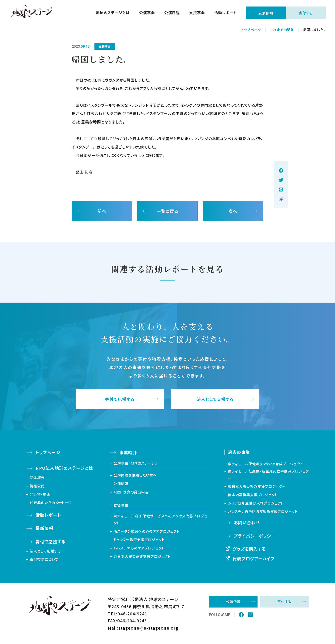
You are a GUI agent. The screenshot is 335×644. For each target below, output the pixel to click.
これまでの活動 (282, 30)
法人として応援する (45, 551)
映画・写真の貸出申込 (131, 492)
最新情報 (44, 528)
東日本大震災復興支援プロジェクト (142, 556)
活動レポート (225, 13)
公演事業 (147, 13)
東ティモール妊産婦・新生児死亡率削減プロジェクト (268, 474)
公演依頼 (266, 13)
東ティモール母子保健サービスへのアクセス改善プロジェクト (161, 519)
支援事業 (197, 13)
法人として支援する (215, 399)
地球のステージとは (113, 13)
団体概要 (37, 477)
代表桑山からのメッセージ (51, 503)
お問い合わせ (247, 522)
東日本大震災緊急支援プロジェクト (256, 486)
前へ (102, 211)
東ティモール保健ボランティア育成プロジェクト (266, 464)
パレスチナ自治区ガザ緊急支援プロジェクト (263, 511)
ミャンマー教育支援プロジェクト (139, 540)
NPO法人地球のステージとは (64, 468)
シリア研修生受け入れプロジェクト (256, 503)
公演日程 (172, 13)
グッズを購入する (249, 549)
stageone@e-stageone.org (149, 628)
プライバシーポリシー (255, 536)
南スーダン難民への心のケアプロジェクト (147, 531)
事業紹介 (128, 452)
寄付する (306, 13)
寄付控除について (44, 559)
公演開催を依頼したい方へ (135, 475)
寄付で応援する (120, 399)
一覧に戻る (167, 211)
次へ (233, 211)
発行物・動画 (40, 494)
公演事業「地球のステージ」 (135, 463)
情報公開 (37, 486)
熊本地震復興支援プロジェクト (253, 495)
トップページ (251, 30)
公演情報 (121, 484)
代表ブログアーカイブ (254, 558)
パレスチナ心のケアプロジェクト (139, 548)
